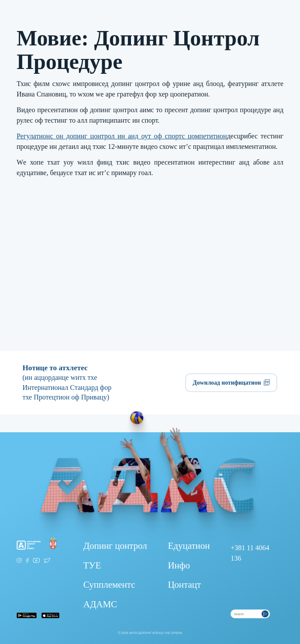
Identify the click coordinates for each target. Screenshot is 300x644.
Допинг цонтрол (115, 546)
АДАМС (100, 604)
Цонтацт (184, 585)
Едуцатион (189, 546)
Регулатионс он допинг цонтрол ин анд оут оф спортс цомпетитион (122, 136)
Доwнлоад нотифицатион (231, 383)
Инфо (179, 565)
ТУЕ (92, 565)
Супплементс (109, 585)
